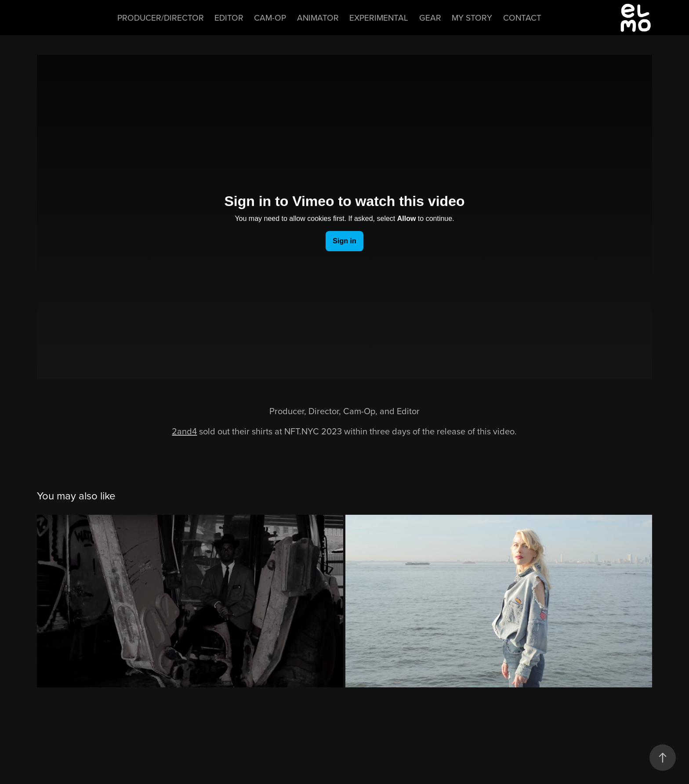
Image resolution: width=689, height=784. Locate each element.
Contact (522, 17)
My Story (472, 17)
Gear (430, 17)
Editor (229, 17)
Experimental (379, 17)
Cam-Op (270, 17)
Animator (318, 17)
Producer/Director (161, 17)
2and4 (184, 431)
